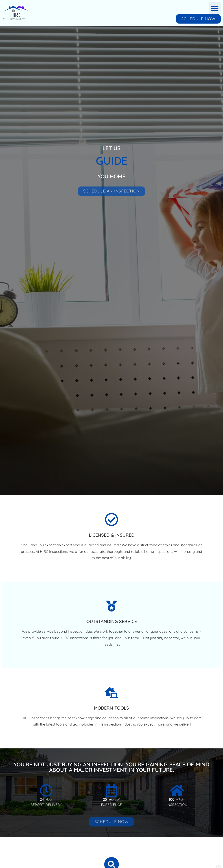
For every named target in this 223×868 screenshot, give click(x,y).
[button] (215, 8)
